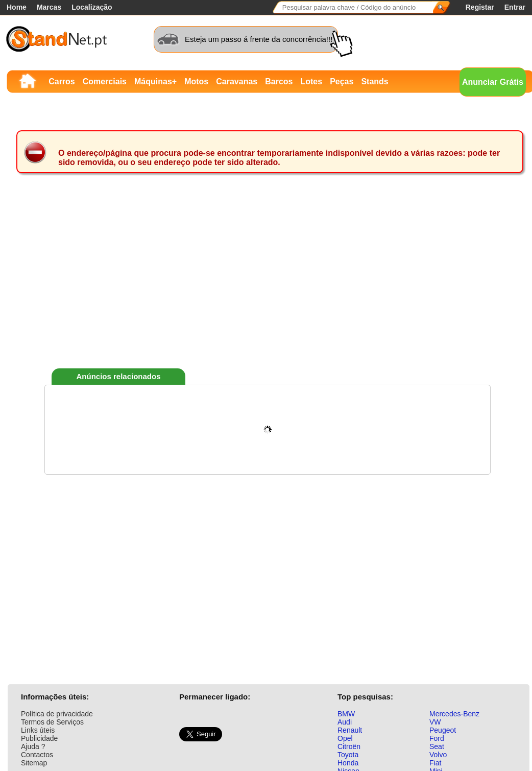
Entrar (515, 7)
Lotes (311, 81)
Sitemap (34, 763)
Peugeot (443, 730)
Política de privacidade (57, 714)
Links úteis (38, 730)
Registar (480, 7)
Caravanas (237, 81)
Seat (437, 746)
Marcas (49, 7)
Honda (348, 763)
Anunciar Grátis (493, 82)
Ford (437, 738)
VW (435, 722)
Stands (374, 81)
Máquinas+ (155, 81)
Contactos (37, 755)
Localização (92, 7)
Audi (345, 722)
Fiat (435, 763)
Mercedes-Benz (454, 714)
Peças (342, 81)
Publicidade (39, 738)
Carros (62, 81)
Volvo (438, 755)
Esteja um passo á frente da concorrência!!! (259, 39)
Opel (345, 738)
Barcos (279, 81)
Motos (196, 81)
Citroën (349, 746)
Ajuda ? (33, 746)
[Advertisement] (265, 288)
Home (17, 7)
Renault (350, 730)
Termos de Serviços (52, 722)
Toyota (348, 755)
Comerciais (105, 81)
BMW (346, 714)
